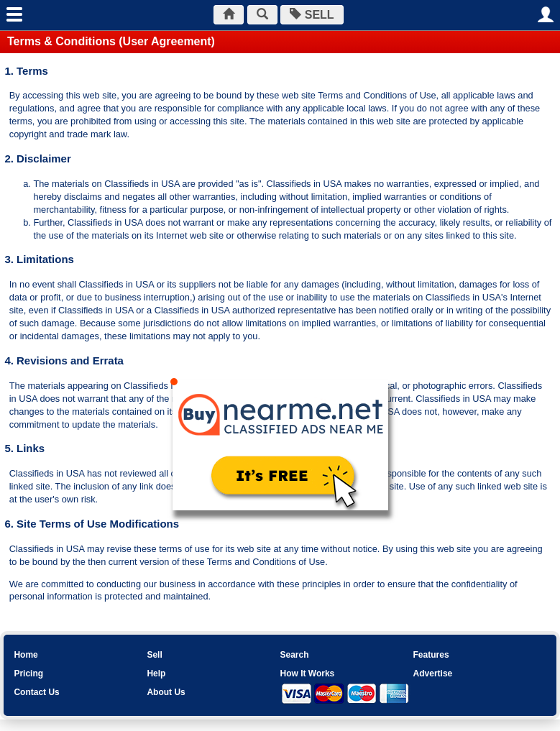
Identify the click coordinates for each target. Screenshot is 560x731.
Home (26, 655)
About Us (166, 692)
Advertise (433, 673)
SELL (312, 15)
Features (431, 655)
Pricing (28, 673)
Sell (154, 655)
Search (294, 655)
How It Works (307, 673)
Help (156, 673)
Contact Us (36, 692)
